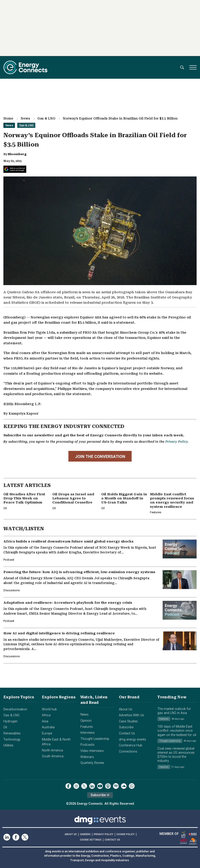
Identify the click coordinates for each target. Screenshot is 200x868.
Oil (5, 727)
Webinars (87, 757)
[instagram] (76, 786)
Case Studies (128, 721)
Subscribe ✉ (100, 795)
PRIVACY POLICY (104, 834)
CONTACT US (112, 840)
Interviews (88, 733)
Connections (128, 752)
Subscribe (126, 727)
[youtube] (100, 786)
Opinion (86, 721)
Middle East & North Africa (56, 742)
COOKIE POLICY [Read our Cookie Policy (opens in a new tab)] (125, 834)
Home (8, 118)
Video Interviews (92, 751)
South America (53, 756)
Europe (47, 733)
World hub (49, 709)
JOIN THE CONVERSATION (100, 457)
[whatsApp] (132, 786)
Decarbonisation (15, 709)
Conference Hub (131, 745)
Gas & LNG (46, 118)
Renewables (12, 733)
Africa (46, 715)
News (25, 118)
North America (52, 750)
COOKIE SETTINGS (91, 840)
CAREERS (85, 834)
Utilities (8, 745)
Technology (12, 740)
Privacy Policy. (177, 442)
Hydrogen (10, 721)
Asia (45, 721)
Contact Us (127, 733)
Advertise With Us (131, 715)
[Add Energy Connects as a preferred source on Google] (15, 169)
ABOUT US (71, 834)
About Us (126, 709)
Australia (48, 727)
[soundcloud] (124, 786)
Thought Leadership (95, 739)
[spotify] (116, 786)
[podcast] (108, 786)
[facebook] (68, 786)
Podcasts (87, 745)
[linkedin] (92, 786)
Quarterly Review (92, 763)
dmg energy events (133, 740)
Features (87, 727)
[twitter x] (84, 786)
